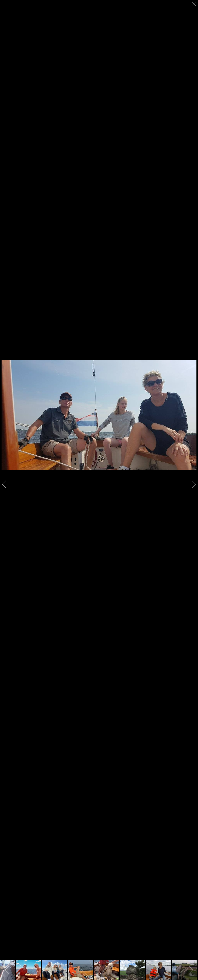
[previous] (7, 484)
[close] (195, 4)
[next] (191, 484)
